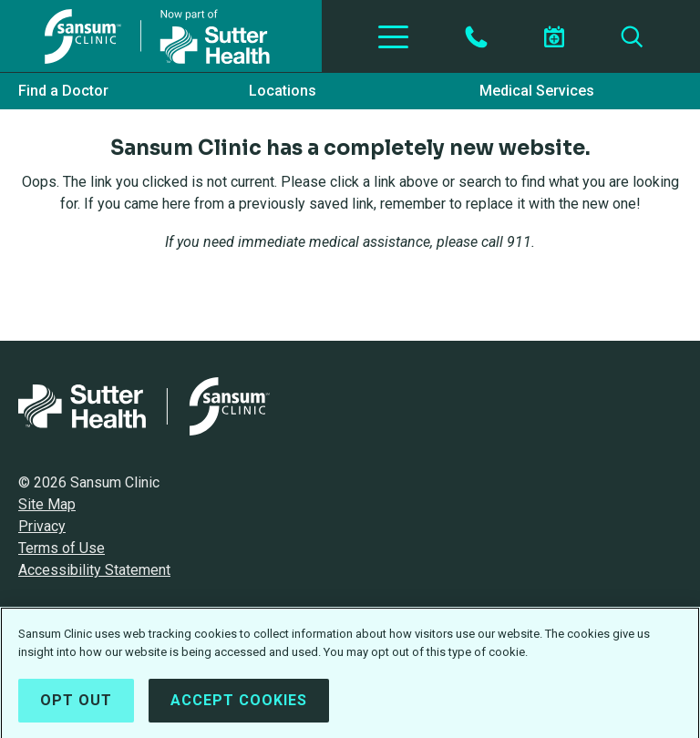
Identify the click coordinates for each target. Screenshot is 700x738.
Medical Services (537, 91)
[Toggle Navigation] (393, 36)
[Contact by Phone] (476, 37)
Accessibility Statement (94, 570)
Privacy (42, 526)
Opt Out (76, 705)
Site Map (47, 504)
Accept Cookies (239, 705)
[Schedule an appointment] (554, 37)
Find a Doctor (63, 91)
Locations (283, 91)
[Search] (632, 37)
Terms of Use (62, 548)
